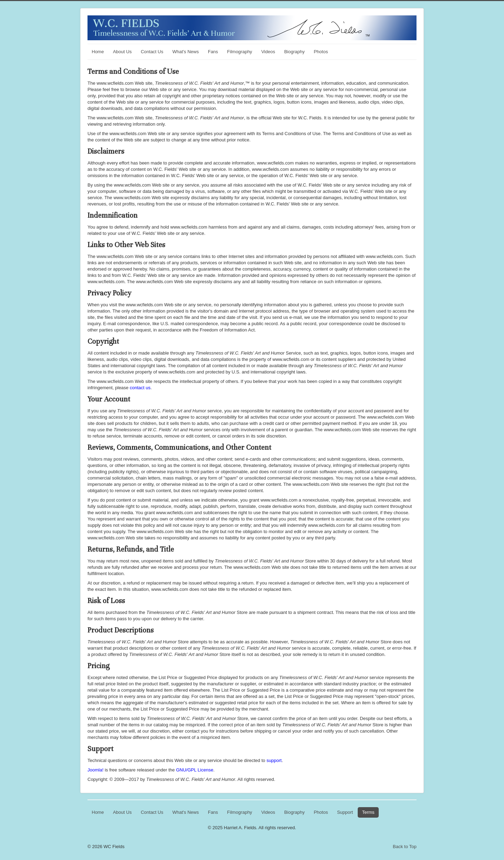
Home (98, 52)
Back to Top (405, 847)
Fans (213, 52)
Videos (268, 52)
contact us (140, 388)
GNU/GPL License (195, 770)
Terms (368, 812)
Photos (321, 52)
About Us (122, 52)
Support (345, 812)
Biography (295, 52)
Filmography (240, 52)
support (274, 760)
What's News (185, 52)
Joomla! (96, 770)
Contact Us (152, 52)
